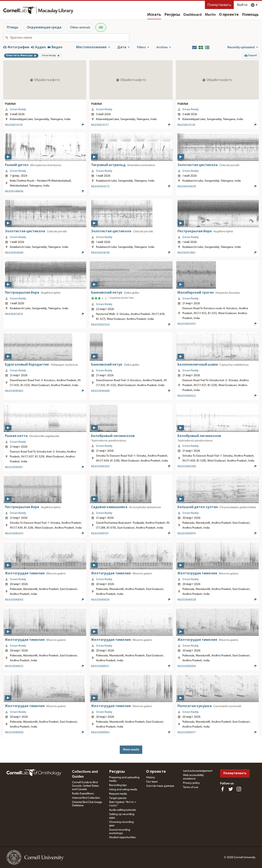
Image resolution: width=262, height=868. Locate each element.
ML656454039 (187, 186)
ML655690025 (14, 666)
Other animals (80, 27)
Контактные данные (160, 786)
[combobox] (70, 38)
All (101, 27)
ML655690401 (14, 467)
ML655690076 (187, 533)
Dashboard (193, 15)
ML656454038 (100, 253)
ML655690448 (100, 391)
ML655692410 (186, 324)
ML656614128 (186, 125)
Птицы (12, 27)
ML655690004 (187, 666)
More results (131, 750)
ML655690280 (187, 466)
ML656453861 (186, 253)
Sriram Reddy (18, 109)
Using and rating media (123, 789)
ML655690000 (14, 732)
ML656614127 (100, 125)
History (151, 777)
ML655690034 (100, 600)
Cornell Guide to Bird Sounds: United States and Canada (85, 786)
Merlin (210, 15)
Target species (118, 798)
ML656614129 (14, 125)
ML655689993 (100, 732)
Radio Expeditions (83, 794)
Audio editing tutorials (123, 810)
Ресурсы (172, 15)
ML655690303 (100, 466)
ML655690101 (100, 533)
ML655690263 (14, 533)
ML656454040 (14, 253)
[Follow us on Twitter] (231, 789)
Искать (154, 15)
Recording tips (118, 785)
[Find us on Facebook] (222, 789)
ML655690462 (14, 391)
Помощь (250, 15)
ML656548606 (14, 191)
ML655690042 (14, 600)
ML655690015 (100, 666)
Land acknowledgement (198, 771)
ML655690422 (187, 396)
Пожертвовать (219, 5)
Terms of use (191, 787)
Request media (118, 794)
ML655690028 (187, 600)
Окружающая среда (44, 27)
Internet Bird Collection (86, 798)
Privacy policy (191, 783)
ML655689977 (187, 732)
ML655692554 (100, 325)
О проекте (229, 15)
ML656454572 (100, 186)
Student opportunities (122, 837)
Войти (242, 5)
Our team (152, 782)
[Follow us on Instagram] (239, 789)
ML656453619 (14, 314)
